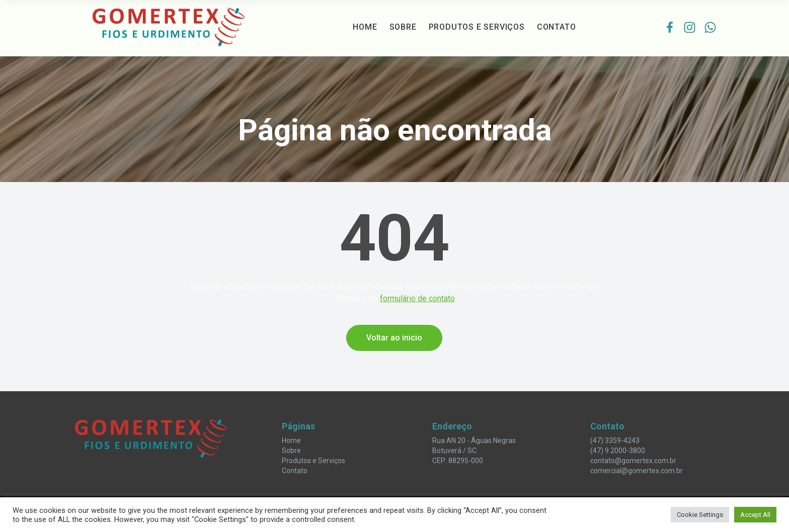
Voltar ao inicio (394, 338)
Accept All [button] (755, 515)
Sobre (403, 27)
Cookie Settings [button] (700, 515)
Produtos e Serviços (477, 27)
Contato (557, 27)
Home (365, 27)
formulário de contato (417, 298)
